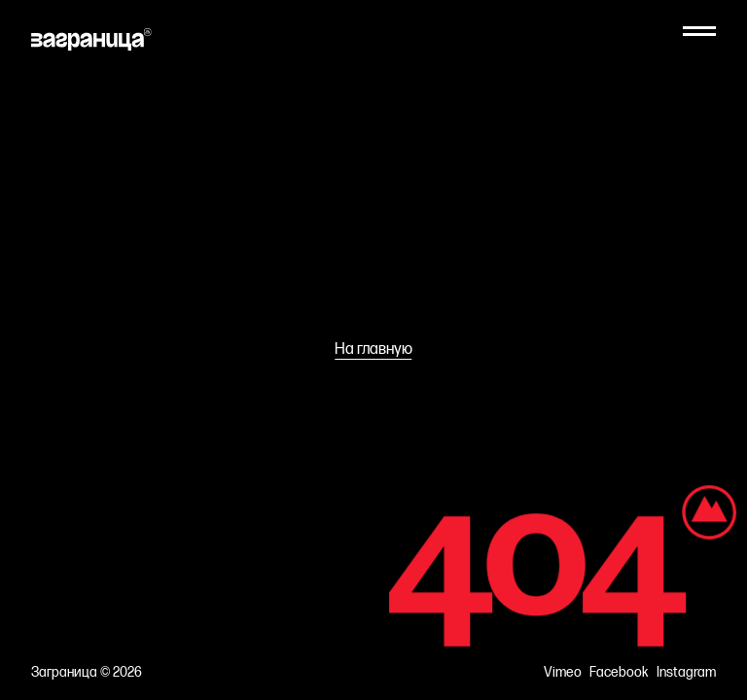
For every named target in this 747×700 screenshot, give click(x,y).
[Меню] (699, 31)
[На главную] (91, 39)
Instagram (686, 673)
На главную (373, 350)
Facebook (619, 673)
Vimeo (563, 673)
